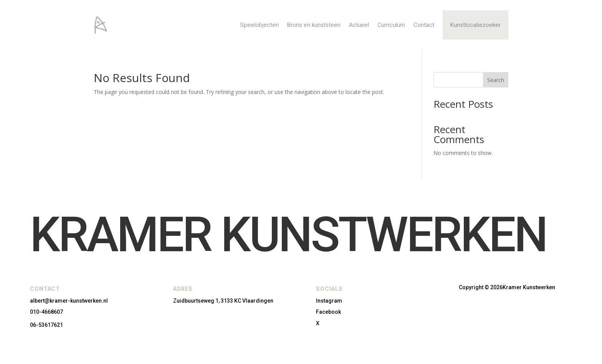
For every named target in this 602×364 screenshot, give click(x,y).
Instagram (329, 301)
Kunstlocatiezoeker (475, 25)
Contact (424, 25)
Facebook (328, 312)
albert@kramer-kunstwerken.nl (69, 301)
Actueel (359, 25)
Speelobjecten (259, 25)
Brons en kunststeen (314, 25)
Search (496, 80)
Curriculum (391, 25)
